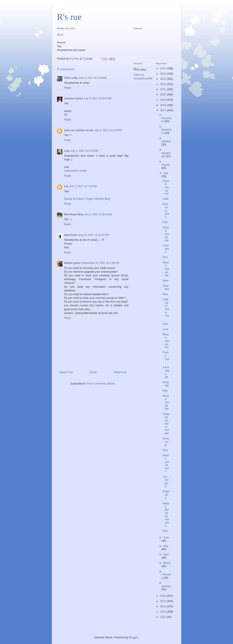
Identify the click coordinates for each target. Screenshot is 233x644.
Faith (166, 199)
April (166, 554)
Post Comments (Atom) (101, 384)
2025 (163, 68)
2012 (163, 617)
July (166, 173)
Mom (166, 281)
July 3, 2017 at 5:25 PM (84, 151)
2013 (163, 612)
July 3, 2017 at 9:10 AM (93, 78)
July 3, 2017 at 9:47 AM (98, 98)
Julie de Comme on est (79, 130)
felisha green (72, 263)
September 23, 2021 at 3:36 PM (100, 263)
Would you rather (166, 187)
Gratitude (166, 495)
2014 (163, 606)
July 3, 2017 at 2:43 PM (108, 130)
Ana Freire (71, 235)
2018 (163, 105)
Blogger (133, 637)
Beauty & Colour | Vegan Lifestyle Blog (87, 199)
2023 (163, 79)
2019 (163, 100)
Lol (66, 186)
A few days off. (166, 372)
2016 (163, 596)
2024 (163, 74)
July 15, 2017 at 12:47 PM (94, 235)
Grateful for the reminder (166, 424)
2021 (163, 89)
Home (93, 372)
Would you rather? (166, 464)
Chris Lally (71, 78)
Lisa (67, 151)
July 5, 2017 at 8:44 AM (98, 214)
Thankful (166, 287)
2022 (163, 84)
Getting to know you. (166, 309)
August (166, 165)
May (166, 546)
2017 (163, 110)
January (166, 586)
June (166, 538)
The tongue (166, 482)
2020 (163, 95)
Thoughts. (166, 249)
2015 (163, 601)
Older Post (120, 372)
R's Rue (142, 70)
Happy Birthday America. (166, 515)
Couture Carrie (74, 98)
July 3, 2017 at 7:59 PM (83, 186)
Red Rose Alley (74, 214)
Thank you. (166, 357)
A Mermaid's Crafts (75, 171)
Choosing (166, 442)
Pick (165, 222)
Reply (68, 88)
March (167, 563)
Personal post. (166, 211)
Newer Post (66, 372)
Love (165, 329)
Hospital (166, 384)
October (166, 141)
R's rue (69, 17)
